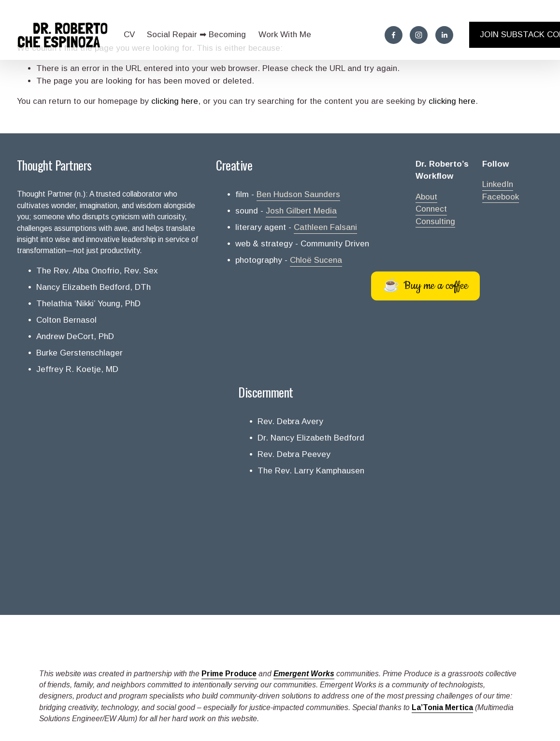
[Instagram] (419, 35)
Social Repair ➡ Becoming (196, 35)
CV (129, 35)
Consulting (435, 221)
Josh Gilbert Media (301, 211)
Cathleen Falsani (325, 227)
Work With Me (285, 35)
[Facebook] (394, 35)
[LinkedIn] (444, 35)
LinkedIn (498, 184)
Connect (431, 209)
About (426, 197)
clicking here (175, 101)
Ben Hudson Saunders (298, 194)
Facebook (501, 197)
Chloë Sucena (316, 260)
